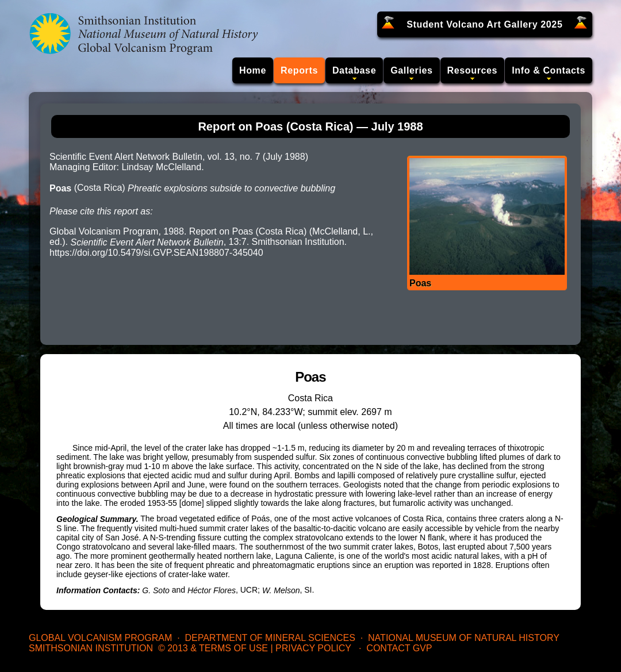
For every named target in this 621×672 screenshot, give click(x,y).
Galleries (411, 70)
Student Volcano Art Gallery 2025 (484, 24)
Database (354, 70)
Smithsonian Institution (91, 648)
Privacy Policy (313, 648)
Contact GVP (399, 648)
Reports (299, 70)
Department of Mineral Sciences (270, 638)
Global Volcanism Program (100, 638)
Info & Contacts (549, 70)
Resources (473, 70)
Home (253, 70)
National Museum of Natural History (464, 638)
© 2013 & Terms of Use (213, 648)
